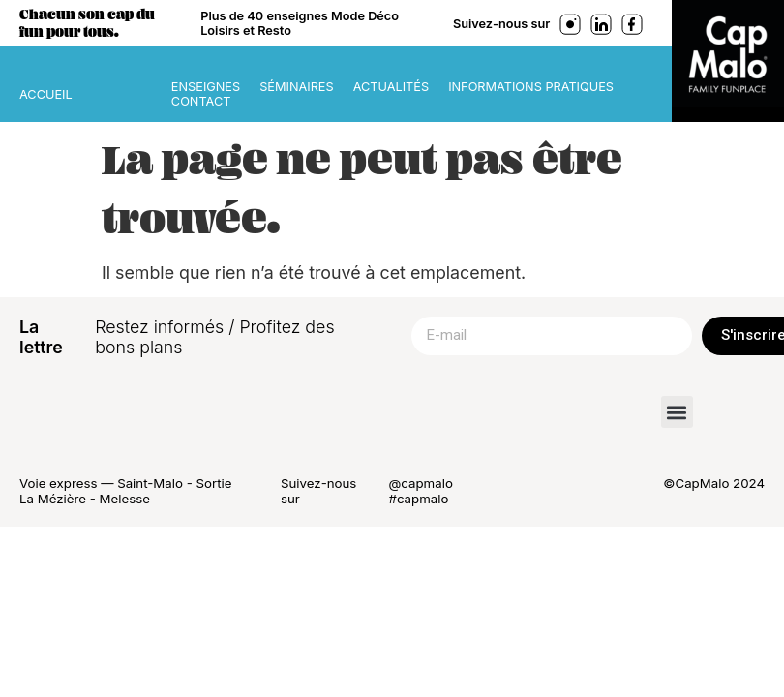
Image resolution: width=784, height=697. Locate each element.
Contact (201, 101)
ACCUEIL (46, 94)
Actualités (391, 87)
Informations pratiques (531, 87)
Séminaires (296, 87)
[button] (677, 412)
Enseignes (206, 87)
